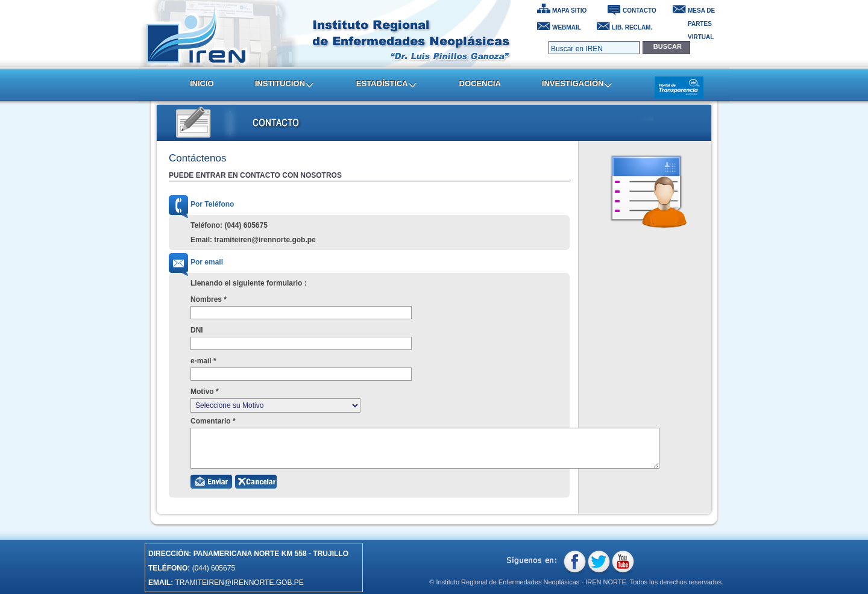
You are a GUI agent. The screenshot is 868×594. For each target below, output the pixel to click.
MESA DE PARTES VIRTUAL (701, 12)
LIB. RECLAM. (632, 27)
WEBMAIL (567, 27)
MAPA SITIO (569, 11)
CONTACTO (640, 11)
